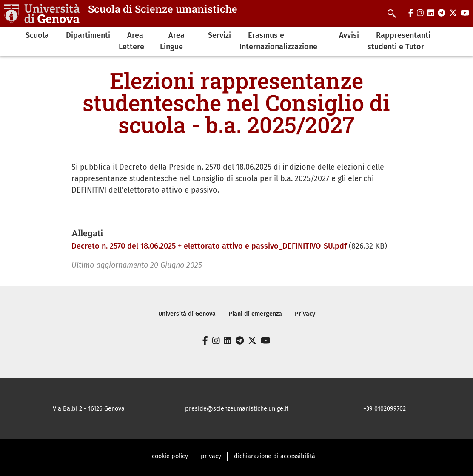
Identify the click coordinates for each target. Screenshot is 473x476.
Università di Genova (187, 314)
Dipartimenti (88, 35)
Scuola (37, 35)
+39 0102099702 (385, 409)
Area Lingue (172, 41)
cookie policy (170, 456)
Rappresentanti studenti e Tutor (399, 41)
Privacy (305, 314)
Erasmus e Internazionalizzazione (278, 41)
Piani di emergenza (255, 314)
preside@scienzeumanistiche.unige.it (237, 409)
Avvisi (349, 35)
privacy (211, 456)
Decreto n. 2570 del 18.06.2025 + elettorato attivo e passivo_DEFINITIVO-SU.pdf (209, 246)
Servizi (219, 35)
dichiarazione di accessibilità (275, 456)
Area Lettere (131, 41)
